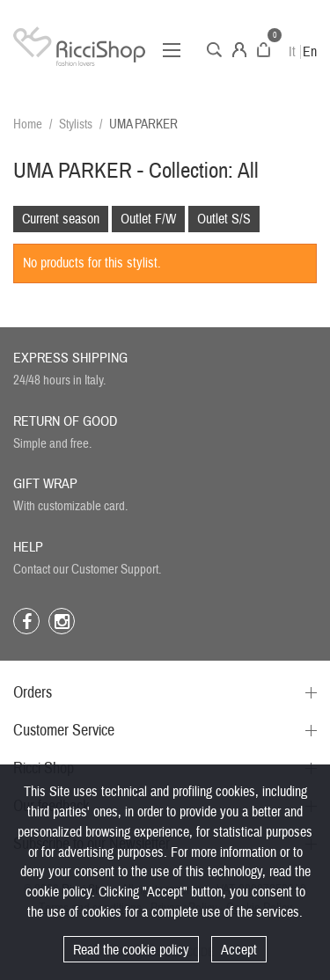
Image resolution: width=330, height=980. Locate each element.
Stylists (76, 124)
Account (239, 50)
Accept (239, 950)
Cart (264, 50)
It (292, 52)
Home (28, 124)
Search (214, 50)
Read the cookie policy (131, 950)
